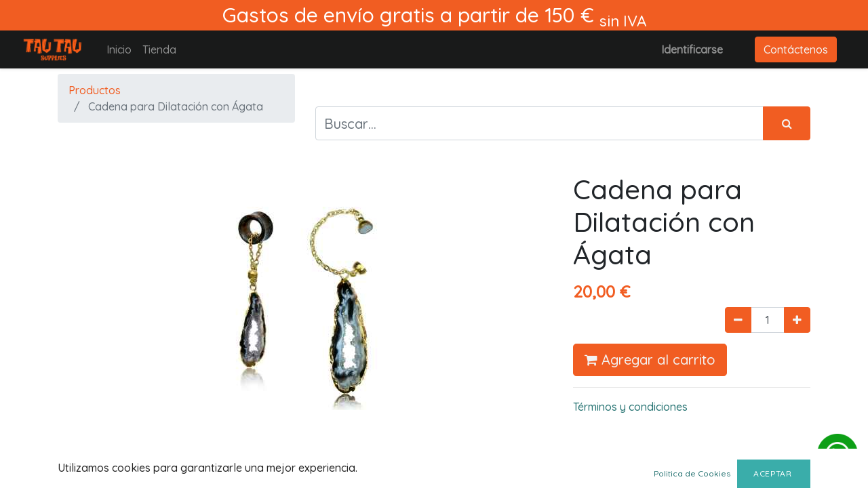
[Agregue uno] (797, 320)
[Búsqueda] (787, 123)
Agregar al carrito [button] (650, 360)
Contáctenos (796, 49)
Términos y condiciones (630, 407)
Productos (95, 90)
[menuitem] (119, 49)
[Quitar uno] (738, 320)
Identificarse (692, 49)
